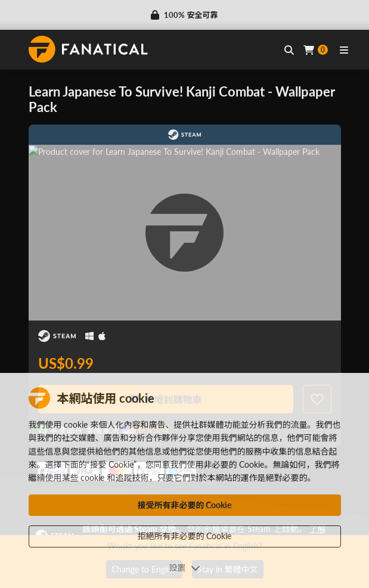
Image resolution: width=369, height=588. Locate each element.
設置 (185, 567)
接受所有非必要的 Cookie (185, 505)
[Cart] (316, 50)
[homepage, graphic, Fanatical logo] (88, 49)
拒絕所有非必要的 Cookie (185, 536)
